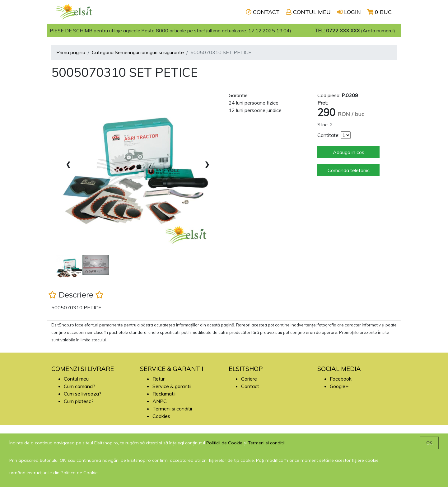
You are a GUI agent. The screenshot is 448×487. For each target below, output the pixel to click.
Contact (250, 386)
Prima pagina (71, 52)
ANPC (160, 401)
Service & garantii (172, 386)
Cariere (249, 379)
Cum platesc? (79, 401)
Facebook (341, 379)
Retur (159, 379)
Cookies (161, 416)
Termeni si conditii (172, 409)
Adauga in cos (349, 152)
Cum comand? (79, 386)
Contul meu (76, 379)
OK (429, 443)
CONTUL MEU (308, 12)
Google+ (339, 386)
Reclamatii (164, 394)
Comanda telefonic (349, 170)
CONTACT (263, 12)
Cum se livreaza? (83, 394)
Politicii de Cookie (224, 443)
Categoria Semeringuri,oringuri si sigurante (138, 52)
